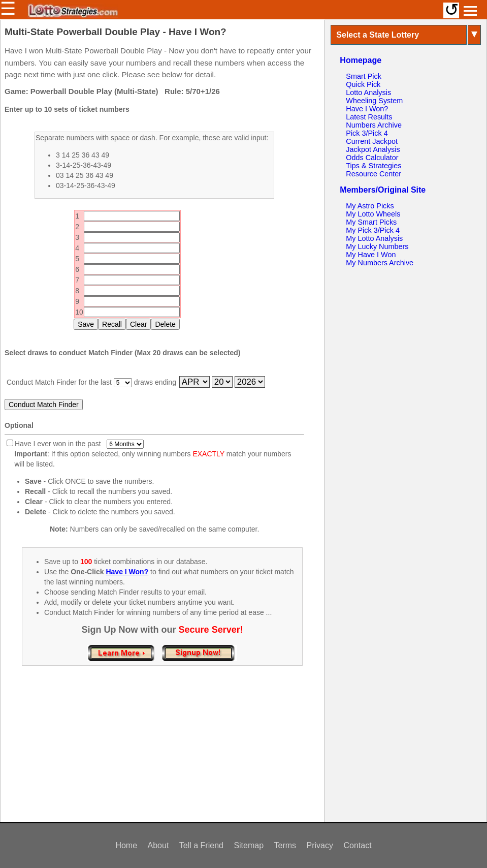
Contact (357, 845)
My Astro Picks (370, 206)
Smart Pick (364, 76)
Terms (285, 845)
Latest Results (369, 117)
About (158, 845)
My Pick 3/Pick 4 (373, 230)
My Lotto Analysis (374, 238)
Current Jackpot (372, 141)
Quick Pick (363, 84)
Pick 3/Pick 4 (367, 133)
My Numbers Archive (380, 263)
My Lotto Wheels (373, 214)
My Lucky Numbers (377, 246)
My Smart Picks (371, 222)
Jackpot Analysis (373, 149)
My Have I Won (371, 255)
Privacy (320, 845)
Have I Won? (367, 109)
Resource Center (374, 174)
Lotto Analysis (368, 92)
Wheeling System (374, 101)
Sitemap (249, 845)
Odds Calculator (372, 158)
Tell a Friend (201, 845)
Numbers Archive (374, 125)
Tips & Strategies (374, 166)
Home (126, 845)
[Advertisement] (163, 755)
